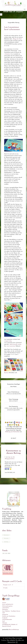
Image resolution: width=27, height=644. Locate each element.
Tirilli (3, 613)
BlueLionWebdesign (14, 630)
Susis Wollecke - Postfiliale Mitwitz (11, 611)
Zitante (4, 603)
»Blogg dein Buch (17, 39)
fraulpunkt (5, 618)
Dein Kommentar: (14, 408)
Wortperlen (5, 609)
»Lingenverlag (8, 341)
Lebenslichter (6, 608)
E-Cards (5, 588)
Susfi (3, 621)
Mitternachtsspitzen (7, 606)
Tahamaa (5, 623)
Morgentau (5, 615)
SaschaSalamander (7, 620)
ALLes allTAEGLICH (8, 604)
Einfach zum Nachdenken (9, 616)
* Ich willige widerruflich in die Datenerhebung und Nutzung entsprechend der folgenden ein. (14, 429)
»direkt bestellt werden (15, 344)
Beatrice (6, 373)
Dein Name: (14, 387)
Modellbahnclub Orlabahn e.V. (10, 625)
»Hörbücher (7, 54)
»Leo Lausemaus (11, 346)
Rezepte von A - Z (8, 585)
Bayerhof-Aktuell (7, 626)
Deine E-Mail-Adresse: (14, 393)
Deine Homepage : (14, 400)
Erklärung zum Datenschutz (12, 432)
